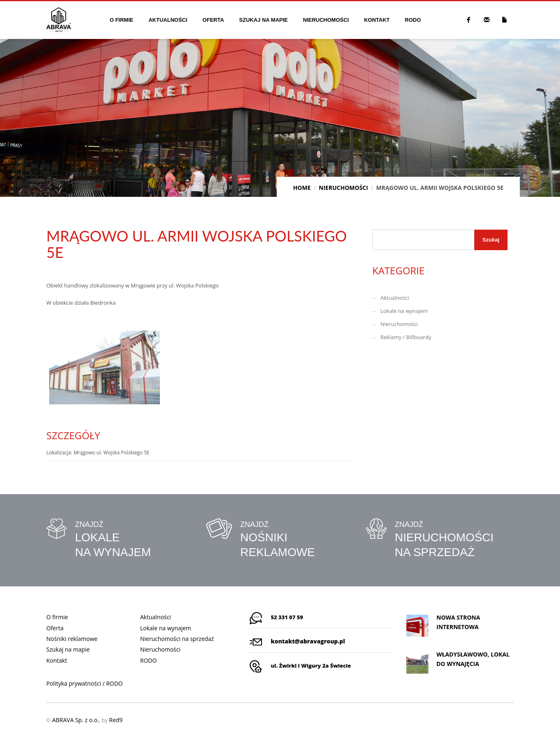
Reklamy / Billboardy (406, 337)
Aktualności (395, 298)
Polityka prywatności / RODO (85, 683)
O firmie (57, 617)
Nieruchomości (399, 324)
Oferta (55, 628)
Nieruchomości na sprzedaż (177, 639)
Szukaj (491, 240)
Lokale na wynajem (404, 311)
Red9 (116, 720)
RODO (149, 660)
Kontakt (57, 660)
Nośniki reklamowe (72, 639)
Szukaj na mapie (68, 649)
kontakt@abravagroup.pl (308, 641)
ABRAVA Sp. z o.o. (75, 720)
